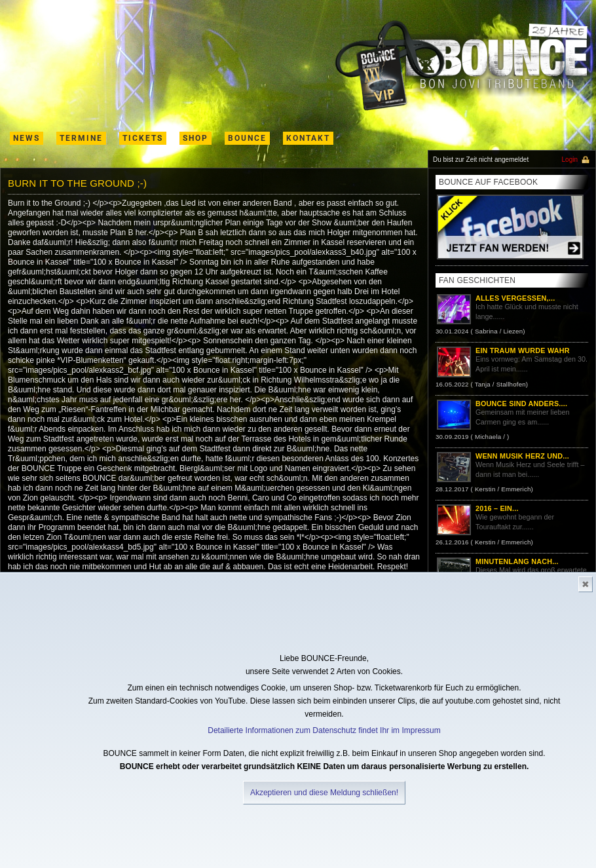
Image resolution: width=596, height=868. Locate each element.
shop (196, 138)
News (27, 138)
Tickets (143, 138)
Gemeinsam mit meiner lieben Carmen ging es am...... (512, 422)
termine (81, 138)
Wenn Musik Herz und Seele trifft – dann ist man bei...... (512, 474)
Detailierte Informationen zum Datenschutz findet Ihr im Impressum (324, 730)
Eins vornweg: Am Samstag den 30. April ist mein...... (512, 369)
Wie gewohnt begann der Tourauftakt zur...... (512, 527)
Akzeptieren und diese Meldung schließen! (324, 793)
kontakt (308, 138)
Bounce (247, 138)
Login (570, 160)
